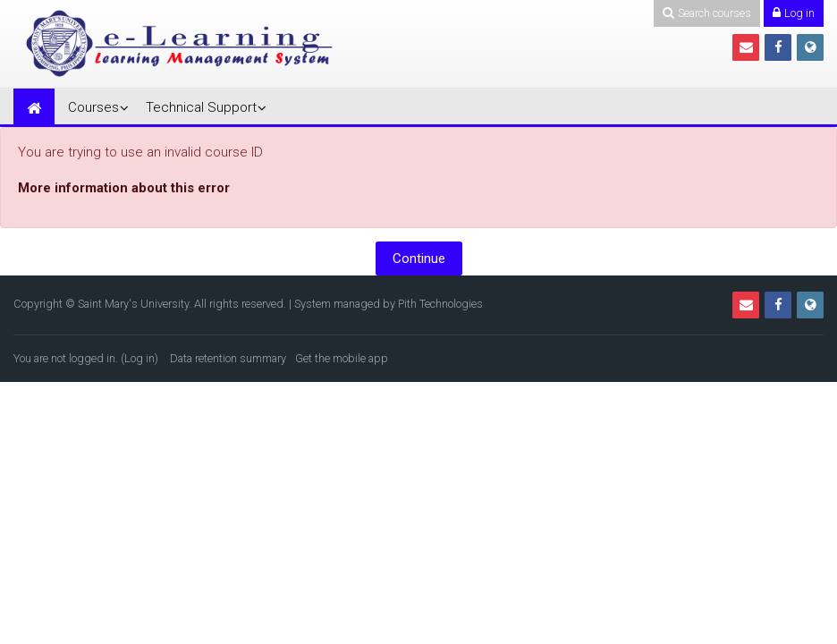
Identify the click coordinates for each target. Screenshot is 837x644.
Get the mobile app (342, 358)
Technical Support (201, 107)
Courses (93, 107)
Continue (419, 258)
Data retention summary (228, 358)
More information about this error (124, 188)
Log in (139, 358)
